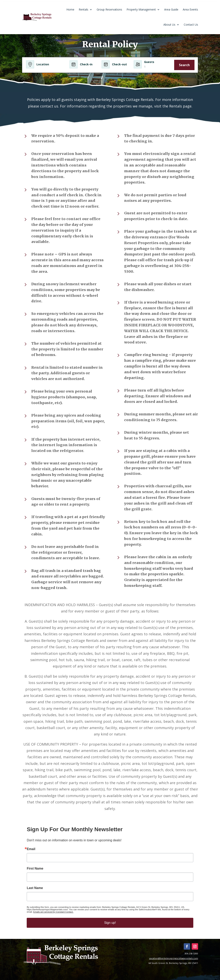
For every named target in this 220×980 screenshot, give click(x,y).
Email (31, 849)
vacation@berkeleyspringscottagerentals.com (174, 958)
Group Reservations (109, 9)
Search (184, 65)
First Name (35, 869)
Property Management (141, 9)
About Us (169, 25)
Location (43, 64)
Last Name (35, 888)
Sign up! (110, 923)
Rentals (83, 9)
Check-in (86, 64)
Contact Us (191, 25)
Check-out (119, 64)
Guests (149, 62)
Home (70, 9)
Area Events (190, 9)
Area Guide (171, 9)
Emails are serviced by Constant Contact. (53, 912)
